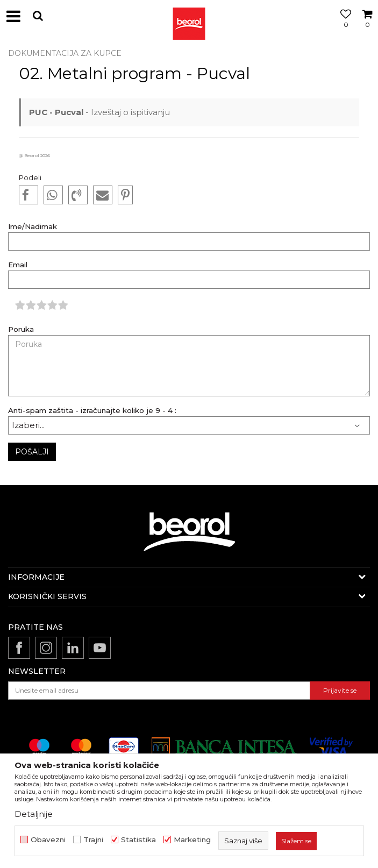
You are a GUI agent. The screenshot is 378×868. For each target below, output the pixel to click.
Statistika (138, 840)
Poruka (21, 329)
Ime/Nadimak (33, 227)
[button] (38, 16)
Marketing (192, 840)
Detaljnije (34, 814)
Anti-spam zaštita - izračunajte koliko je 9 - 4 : (92, 411)
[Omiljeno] (343, 29)
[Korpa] (367, 29)
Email (18, 265)
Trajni (93, 840)
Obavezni (48, 840)
